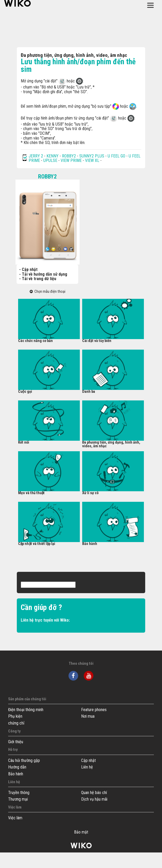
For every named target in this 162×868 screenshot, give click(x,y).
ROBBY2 (69, 156)
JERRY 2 (36, 156)
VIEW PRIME (71, 160)
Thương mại (18, 799)
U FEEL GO (116, 156)
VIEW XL (92, 160)
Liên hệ (87, 767)
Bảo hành (16, 774)
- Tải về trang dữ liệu (38, 279)
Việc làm (15, 818)
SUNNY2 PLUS (92, 156)
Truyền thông (19, 793)
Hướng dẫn (17, 767)
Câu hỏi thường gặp (24, 760)
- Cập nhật (28, 269)
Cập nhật (88, 760)
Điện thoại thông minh (26, 710)
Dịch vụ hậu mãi (94, 799)
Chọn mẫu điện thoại (48, 292)
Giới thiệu (16, 742)
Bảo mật (81, 832)
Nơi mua (88, 716)
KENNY (53, 156)
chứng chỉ (16, 723)
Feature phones (94, 710)
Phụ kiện (15, 716)
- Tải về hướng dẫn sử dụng (43, 274)
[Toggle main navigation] (150, 5)
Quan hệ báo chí (94, 793)
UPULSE (51, 160)
